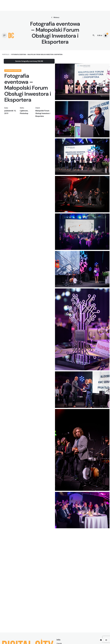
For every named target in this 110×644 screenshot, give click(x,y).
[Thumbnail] (11, 35)
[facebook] (101, 640)
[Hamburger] (4, 35)
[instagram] (106, 640)
